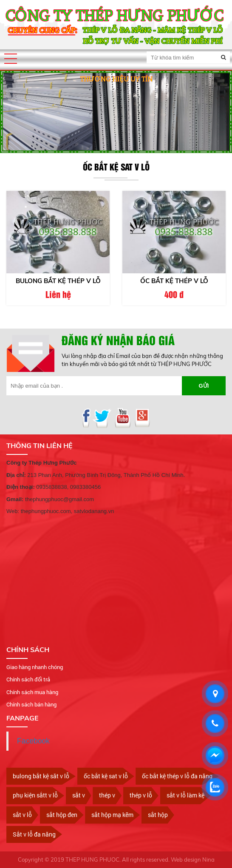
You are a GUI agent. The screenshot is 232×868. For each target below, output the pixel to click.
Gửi (204, 386)
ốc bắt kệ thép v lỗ (174, 281)
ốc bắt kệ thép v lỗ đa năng (177, 776)
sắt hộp (158, 815)
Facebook (33, 741)
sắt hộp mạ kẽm (112, 815)
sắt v (79, 795)
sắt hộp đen (62, 815)
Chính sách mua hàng (32, 692)
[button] (11, 59)
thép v (107, 795)
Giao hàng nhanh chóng (35, 667)
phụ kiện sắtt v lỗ (35, 795)
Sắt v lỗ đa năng (34, 834)
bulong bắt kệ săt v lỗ (41, 776)
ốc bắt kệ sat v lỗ (106, 776)
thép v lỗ (141, 795)
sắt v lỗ (22, 815)
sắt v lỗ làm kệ (185, 795)
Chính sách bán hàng (31, 704)
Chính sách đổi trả (28, 679)
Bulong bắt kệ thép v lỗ (58, 281)
